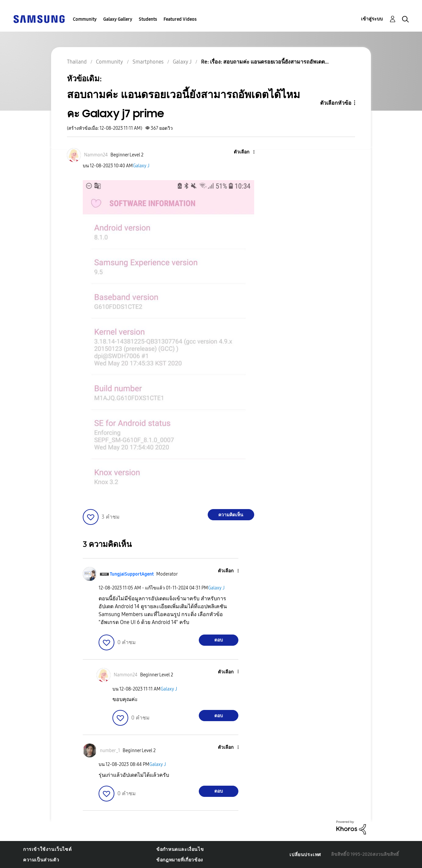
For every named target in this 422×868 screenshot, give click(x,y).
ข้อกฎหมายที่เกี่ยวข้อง (180, 860)
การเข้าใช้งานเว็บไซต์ (47, 849)
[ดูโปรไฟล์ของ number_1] (110, 751)
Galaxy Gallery (118, 19)
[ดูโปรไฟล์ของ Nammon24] (96, 155)
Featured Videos (180, 19)
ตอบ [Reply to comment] (219, 640)
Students (148, 19)
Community (85, 19)
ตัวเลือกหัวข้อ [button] (336, 103)
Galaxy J (141, 166)
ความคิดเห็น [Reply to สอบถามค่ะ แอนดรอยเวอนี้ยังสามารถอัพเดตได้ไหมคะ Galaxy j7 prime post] (231, 515)
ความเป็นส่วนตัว (41, 860)
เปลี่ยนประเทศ (305, 855)
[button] (243, 152)
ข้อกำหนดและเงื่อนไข (180, 849)
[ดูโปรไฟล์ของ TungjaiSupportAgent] (132, 574)
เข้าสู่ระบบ (372, 19)
